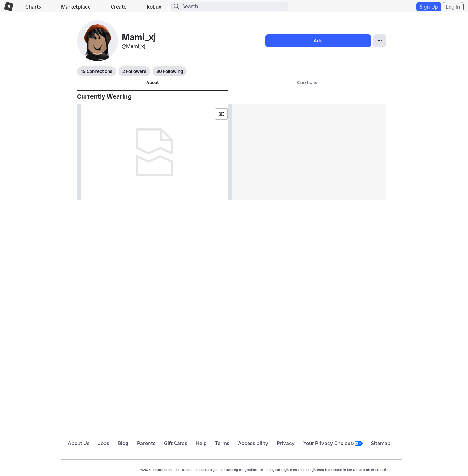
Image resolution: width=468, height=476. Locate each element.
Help (201, 443)
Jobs (104, 443)
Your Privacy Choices (333, 443)
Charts (33, 7)
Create (119, 7)
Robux (154, 7)
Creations (307, 82)
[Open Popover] (380, 41)
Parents (146, 443)
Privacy (286, 443)
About (152, 82)
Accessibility (253, 443)
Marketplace (76, 7)
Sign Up (429, 7)
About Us (79, 443)
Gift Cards (176, 443)
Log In (453, 7)
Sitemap (381, 443)
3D (221, 114)
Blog (123, 443)
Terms (222, 443)
